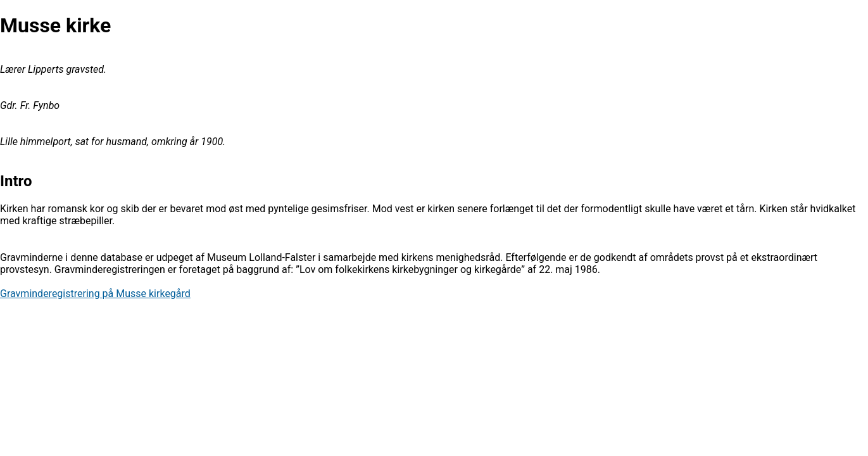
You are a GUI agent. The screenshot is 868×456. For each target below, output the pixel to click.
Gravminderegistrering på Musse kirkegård (95, 294)
